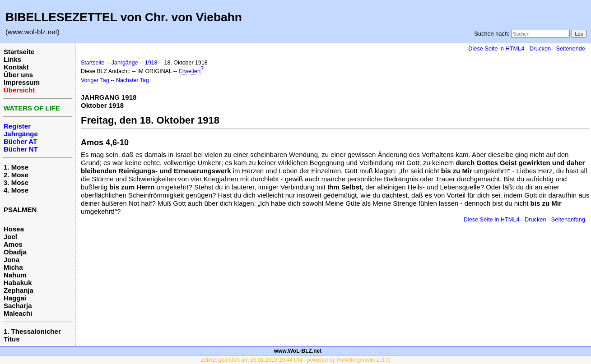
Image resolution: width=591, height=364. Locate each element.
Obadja (15, 252)
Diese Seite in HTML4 (496, 48)
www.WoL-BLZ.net (298, 351)
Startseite (19, 52)
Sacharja (18, 306)
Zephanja (19, 290)
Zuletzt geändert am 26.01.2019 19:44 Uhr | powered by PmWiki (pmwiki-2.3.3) (295, 360)
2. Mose (16, 175)
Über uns (18, 75)
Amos (13, 244)
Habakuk (18, 283)
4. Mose (16, 190)
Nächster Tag (133, 80)
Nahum (15, 275)
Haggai (15, 298)
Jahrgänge (125, 63)
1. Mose (16, 167)
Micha (13, 267)
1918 (151, 63)
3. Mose (16, 182)
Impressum (22, 82)
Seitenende (570, 48)
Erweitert (190, 71)
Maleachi (18, 313)
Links (12, 59)
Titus (12, 339)
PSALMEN (20, 210)
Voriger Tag (95, 80)
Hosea (14, 229)
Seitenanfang (568, 219)
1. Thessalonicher (32, 331)
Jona (12, 260)
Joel (10, 237)
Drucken (540, 48)
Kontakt (16, 67)
